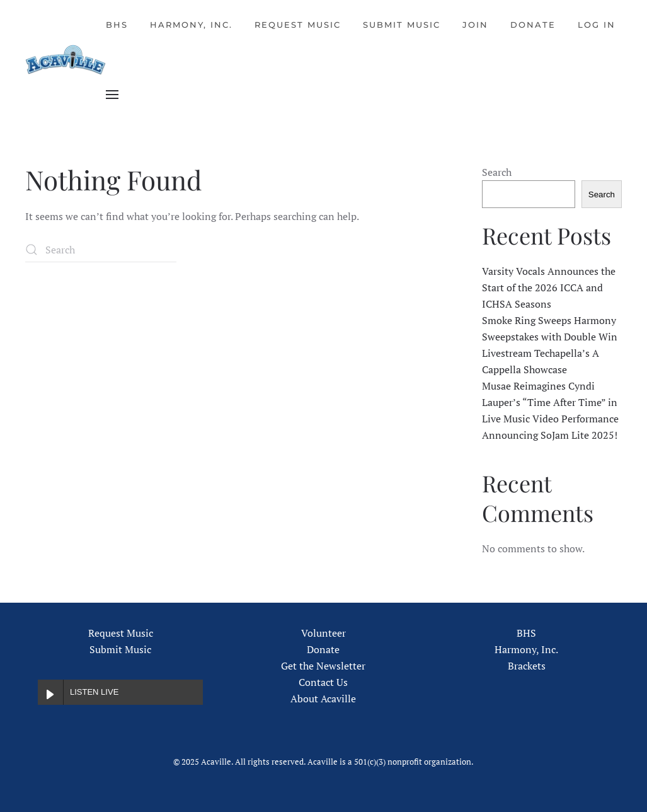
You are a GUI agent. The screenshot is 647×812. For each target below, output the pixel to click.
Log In (597, 25)
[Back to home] (66, 60)
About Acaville (323, 699)
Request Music (298, 25)
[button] (112, 95)
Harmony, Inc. (191, 25)
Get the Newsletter (323, 666)
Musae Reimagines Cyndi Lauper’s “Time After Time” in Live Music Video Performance (550, 402)
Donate (533, 25)
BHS (117, 25)
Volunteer (323, 633)
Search (497, 172)
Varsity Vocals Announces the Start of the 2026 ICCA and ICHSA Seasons (549, 287)
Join (475, 25)
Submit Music (402, 25)
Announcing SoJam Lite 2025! (550, 435)
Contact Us (323, 682)
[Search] (101, 250)
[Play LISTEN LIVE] (50, 692)
